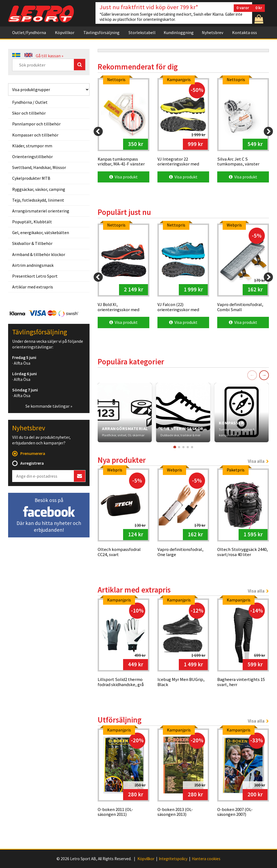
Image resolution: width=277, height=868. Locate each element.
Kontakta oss (245, 32)
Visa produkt (123, 177)
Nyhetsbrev (212, 32)
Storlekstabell (142, 32)
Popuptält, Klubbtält (32, 222)
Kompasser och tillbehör (35, 135)
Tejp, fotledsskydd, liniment (38, 200)
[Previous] (98, 131)
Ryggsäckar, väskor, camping (39, 189)
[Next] (268, 131)
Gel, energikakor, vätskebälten (41, 232)
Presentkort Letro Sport (35, 276)
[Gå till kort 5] (192, 447)
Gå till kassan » (50, 56)
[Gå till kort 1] (174, 447)
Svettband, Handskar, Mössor (39, 167)
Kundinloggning (179, 32)
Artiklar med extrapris (33, 287)
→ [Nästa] (264, 375)
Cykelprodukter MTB (31, 178)
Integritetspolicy (173, 859)
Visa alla (256, 461)
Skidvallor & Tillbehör (32, 243)
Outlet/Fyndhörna (29, 32)
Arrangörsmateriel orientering (41, 211)
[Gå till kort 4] (188, 447)
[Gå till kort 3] (183, 447)
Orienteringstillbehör (32, 157)
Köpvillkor (65, 32)
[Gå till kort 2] (179, 447)
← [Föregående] (252, 375)
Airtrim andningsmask (33, 265)
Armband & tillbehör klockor (39, 254)
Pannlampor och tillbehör (36, 124)
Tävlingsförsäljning (101, 32)
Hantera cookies (206, 859)
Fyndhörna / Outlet (30, 102)
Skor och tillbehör (29, 113)
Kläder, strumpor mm (32, 146)
